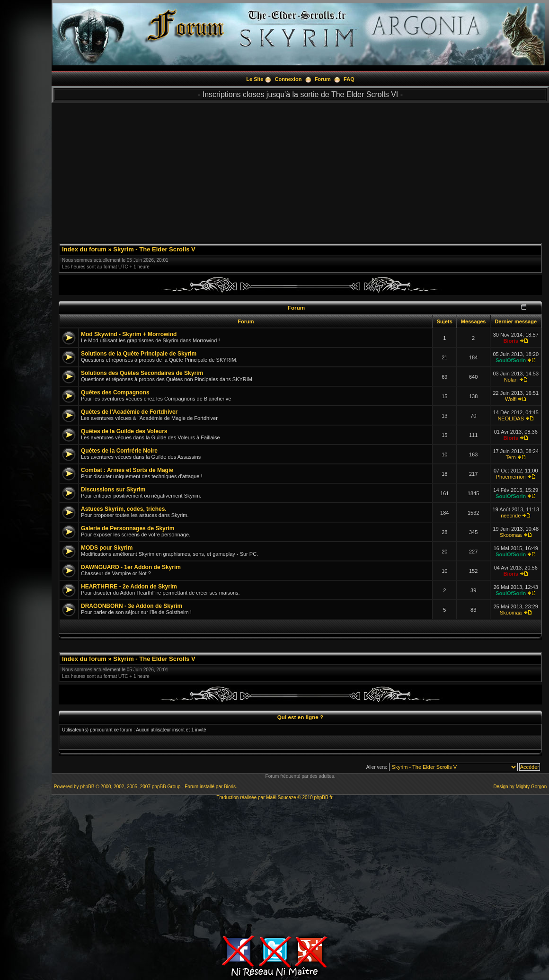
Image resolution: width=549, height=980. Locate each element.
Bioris (511, 341)
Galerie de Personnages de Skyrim (128, 528)
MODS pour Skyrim (107, 548)
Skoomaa (511, 535)
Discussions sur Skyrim (113, 490)
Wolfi (511, 399)
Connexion (288, 79)
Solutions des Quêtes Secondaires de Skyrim (142, 373)
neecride (511, 516)
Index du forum (84, 249)
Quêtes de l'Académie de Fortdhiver (129, 412)
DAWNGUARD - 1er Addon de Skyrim (131, 567)
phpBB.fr (323, 797)
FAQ (349, 79)
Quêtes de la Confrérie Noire (119, 451)
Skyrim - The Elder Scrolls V (154, 249)
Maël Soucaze (281, 797)
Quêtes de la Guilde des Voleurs (124, 431)
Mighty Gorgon (531, 787)
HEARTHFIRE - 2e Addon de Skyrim (129, 587)
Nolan (511, 380)
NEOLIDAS (511, 419)
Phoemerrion (511, 477)
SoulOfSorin (511, 360)
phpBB (87, 787)
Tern (511, 457)
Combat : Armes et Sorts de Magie (127, 470)
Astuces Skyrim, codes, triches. (124, 509)
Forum (323, 79)
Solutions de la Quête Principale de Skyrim (139, 354)
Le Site (255, 79)
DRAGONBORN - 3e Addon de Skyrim (132, 606)
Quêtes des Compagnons (115, 392)
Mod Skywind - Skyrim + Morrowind (129, 334)
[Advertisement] (300, 169)
